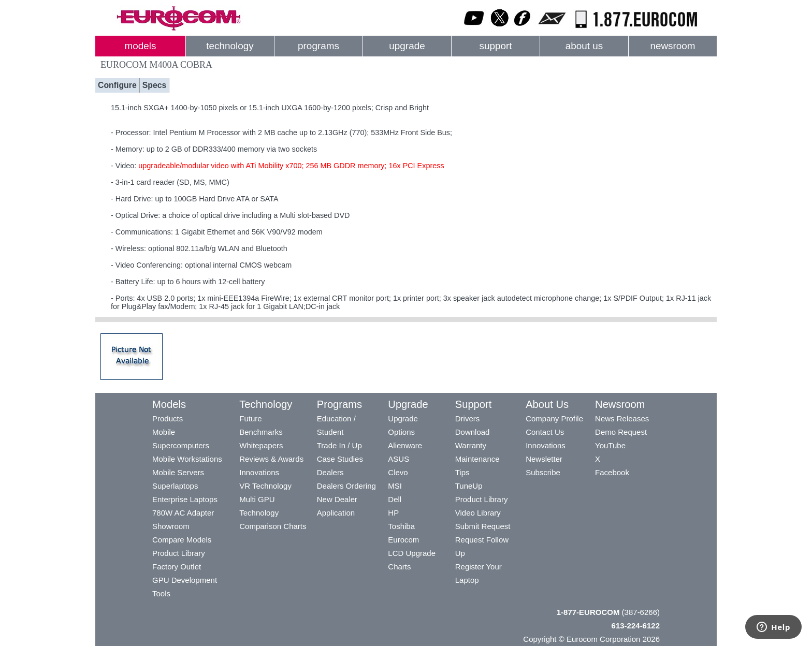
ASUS (398, 459)
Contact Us (545, 432)
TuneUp (469, 486)
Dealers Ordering (346, 486)
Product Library (179, 553)
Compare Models (182, 540)
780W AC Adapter (183, 513)
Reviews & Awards (271, 459)
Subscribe (543, 472)
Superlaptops (175, 486)
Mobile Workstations (187, 459)
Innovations (259, 472)
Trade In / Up (339, 445)
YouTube (610, 445)
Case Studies (340, 459)
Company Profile (554, 419)
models (141, 46)
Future (250, 419)
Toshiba (401, 526)
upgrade (407, 46)
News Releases (622, 419)
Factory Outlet (177, 567)
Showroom (171, 526)
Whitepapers (261, 445)
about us (584, 46)
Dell (395, 499)
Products (168, 419)
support (495, 46)
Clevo (398, 472)
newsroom (672, 46)
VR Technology (265, 486)
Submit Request (483, 526)
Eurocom (403, 540)
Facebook (612, 472)
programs (318, 46)
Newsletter (544, 459)
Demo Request (621, 432)
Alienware (405, 445)
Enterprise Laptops (185, 499)
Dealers (330, 472)
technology (230, 46)
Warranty (471, 445)
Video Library (478, 513)
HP (393, 513)
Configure (117, 85)
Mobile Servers (178, 472)
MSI (395, 486)
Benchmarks (261, 432)
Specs (155, 85)
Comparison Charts (273, 526)
